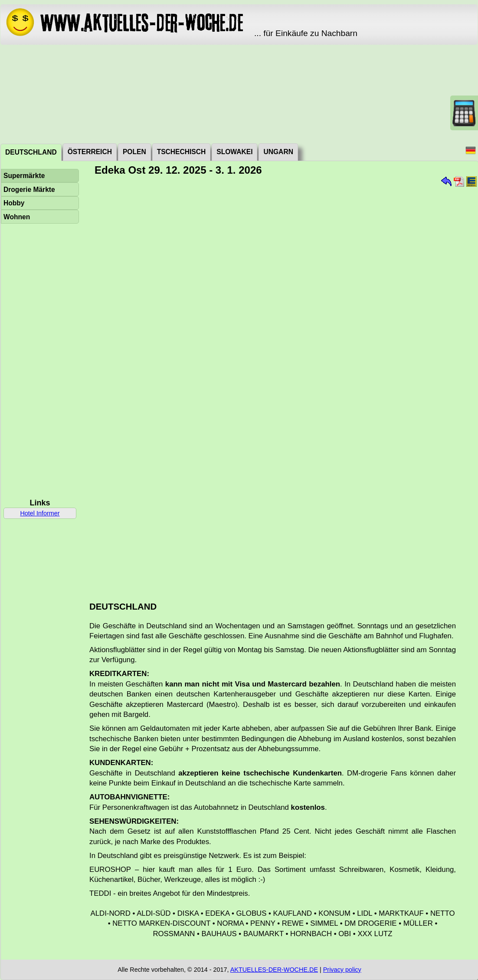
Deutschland (31, 152)
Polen (134, 152)
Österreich (90, 152)
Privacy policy (342, 970)
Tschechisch (182, 152)
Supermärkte (24, 176)
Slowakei (234, 152)
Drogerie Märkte (29, 190)
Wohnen (17, 217)
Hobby (14, 203)
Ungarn (278, 152)
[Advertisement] (239, 93)
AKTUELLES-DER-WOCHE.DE (274, 970)
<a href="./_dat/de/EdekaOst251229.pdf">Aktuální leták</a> (279, 386)
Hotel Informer (40, 513)
